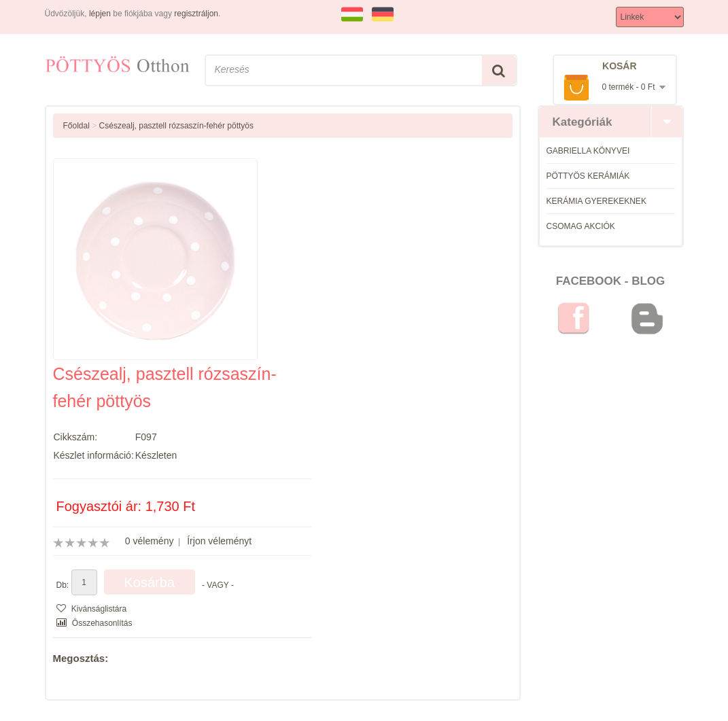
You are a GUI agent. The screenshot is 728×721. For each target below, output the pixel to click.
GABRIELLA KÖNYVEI (588, 151)
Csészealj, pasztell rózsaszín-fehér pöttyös (176, 126)
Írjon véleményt (219, 541)
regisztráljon (196, 14)
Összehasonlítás (94, 623)
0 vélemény (150, 541)
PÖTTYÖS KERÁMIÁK (588, 176)
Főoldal (76, 126)
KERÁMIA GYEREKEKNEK (596, 201)
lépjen (100, 14)
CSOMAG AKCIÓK (581, 226)
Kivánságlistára (92, 609)
